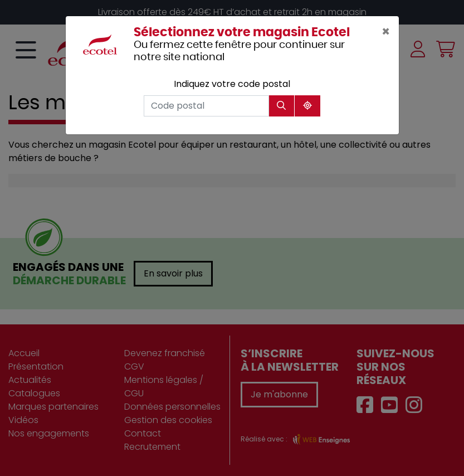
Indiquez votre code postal (232, 84)
